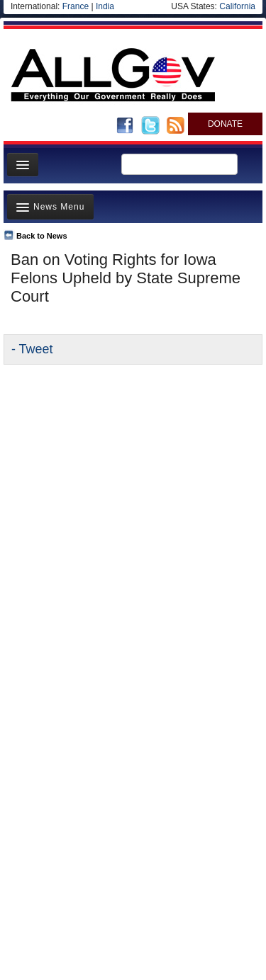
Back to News (42, 236)
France (76, 6)
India (105, 6)
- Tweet (32, 349)
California (237, 6)
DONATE (225, 124)
